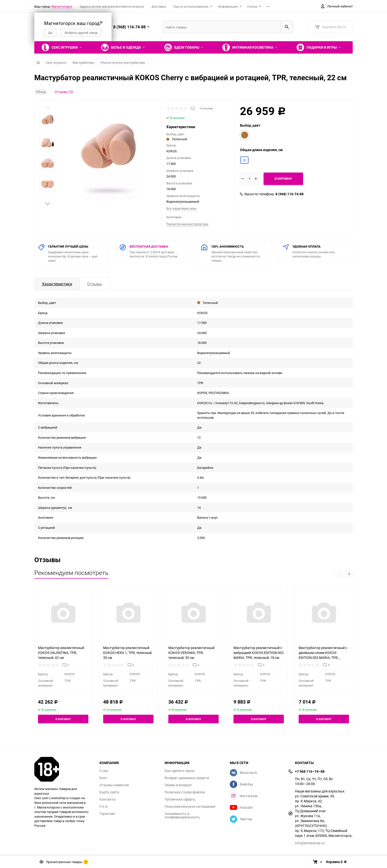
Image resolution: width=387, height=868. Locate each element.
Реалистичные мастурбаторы (123, 62)
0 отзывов (206, 108)
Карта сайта (109, 792)
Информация (228, 6)
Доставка (159, 6)
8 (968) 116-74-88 (290, 194)
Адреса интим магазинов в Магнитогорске (112, 6)
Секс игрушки (56, 62)
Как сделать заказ (180, 771)
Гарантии (107, 814)
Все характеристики (181, 208)
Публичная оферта (180, 799)
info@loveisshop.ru (310, 843)
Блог (103, 778)
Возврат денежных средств (187, 778)
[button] (48, 204)
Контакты (108, 799)
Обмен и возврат (178, 785)
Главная (38, 62)
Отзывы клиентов (114, 785)
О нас (104, 771)
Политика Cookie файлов (185, 792)
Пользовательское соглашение (190, 807)
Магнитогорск (62, 6)
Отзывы (95, 284)
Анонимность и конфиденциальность (182, 815)
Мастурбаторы (83, 62)
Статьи (252, 6)
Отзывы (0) (64, 92)
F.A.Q (104, 807)
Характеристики (57, 284)
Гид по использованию (191, 6)
